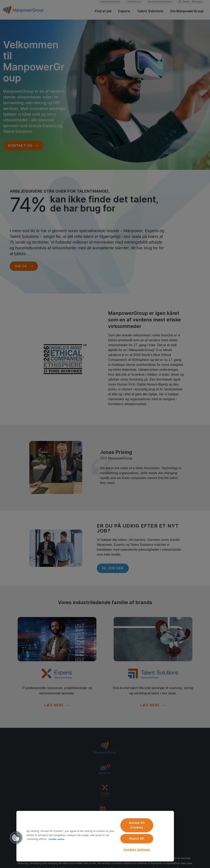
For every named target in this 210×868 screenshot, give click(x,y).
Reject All (137, 839)
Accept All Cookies (137, 825)
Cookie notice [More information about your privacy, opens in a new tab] (57, 839)
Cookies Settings (137, 850)
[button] (16, 838)
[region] (95, 836)
